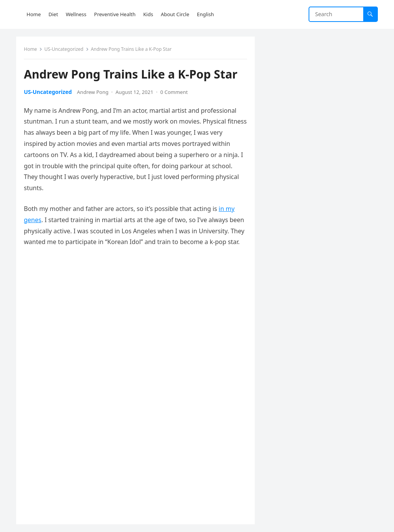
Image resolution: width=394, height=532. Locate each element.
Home (30, 49)
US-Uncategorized (64, 49)
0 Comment (174, 92)
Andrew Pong (93, 92)
